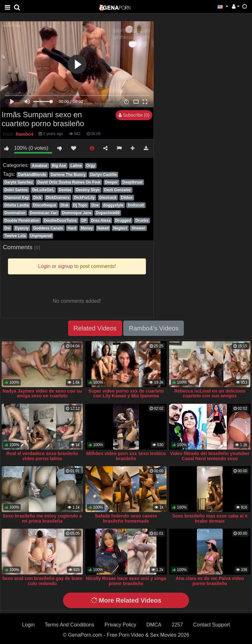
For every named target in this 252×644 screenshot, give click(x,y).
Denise (65, 190)
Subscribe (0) (134, 115)
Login (28, 625)
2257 (177, 625)
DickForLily (84, 198)
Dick (37, 198)
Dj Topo (80, 205)
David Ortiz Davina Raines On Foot (69, 182)
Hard (72, 228)
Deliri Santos (16, 190)
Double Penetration (22, 221)
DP (84, 221)
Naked (103, 228)
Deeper (111, 182)
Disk (65, 205)
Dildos (127, 198)
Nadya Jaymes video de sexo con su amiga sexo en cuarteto (42, 394)
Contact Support (212, 625)
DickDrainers (58, 198)
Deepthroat (132, 182)
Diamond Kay (17, 198)
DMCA (154, 625)
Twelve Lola (15, 236)
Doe (95, 205)
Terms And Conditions (69, 625)
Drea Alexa (101, 221)
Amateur (40, 166)
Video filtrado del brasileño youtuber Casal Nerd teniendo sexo (210, 456)
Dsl (7, 228)
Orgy (90, 166)
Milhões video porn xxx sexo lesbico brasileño (126, 456)
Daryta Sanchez (19, 182)
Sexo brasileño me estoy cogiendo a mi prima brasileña (42, 518)
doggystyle (113, 205)
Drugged (123, 221)
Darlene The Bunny (68, 175)
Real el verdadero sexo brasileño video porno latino (42, 456)
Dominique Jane (77, 213)
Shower (138, 228)
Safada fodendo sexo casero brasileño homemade (126, 518)
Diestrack (108, 198)
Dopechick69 (108, 213)
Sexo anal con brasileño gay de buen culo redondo (42, 581)
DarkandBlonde (32, 175)
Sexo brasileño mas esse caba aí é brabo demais (210, 518)
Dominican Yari (44, 213)
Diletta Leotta (17, 205)
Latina (76, 166)
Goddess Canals (48, 228)
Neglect (120, 228)
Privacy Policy (120, 625)
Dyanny (22, 228)
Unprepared (41, 236)
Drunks (142, 221)
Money (87, 228)
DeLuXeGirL (43, 190)
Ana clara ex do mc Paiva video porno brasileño (210, 581)
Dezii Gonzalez (118, 190)
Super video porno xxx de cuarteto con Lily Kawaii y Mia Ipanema (126, 394)
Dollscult (136, 205)
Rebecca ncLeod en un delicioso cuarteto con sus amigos (210, 394)
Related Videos (95, 328)
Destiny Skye (88, 190)
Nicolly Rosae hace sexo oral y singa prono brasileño (126, 581)
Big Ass (59, 166)
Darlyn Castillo (104, 175)
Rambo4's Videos (154, 328)
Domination (15, 213)
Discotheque (45, 205)
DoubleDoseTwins (60, 221)
